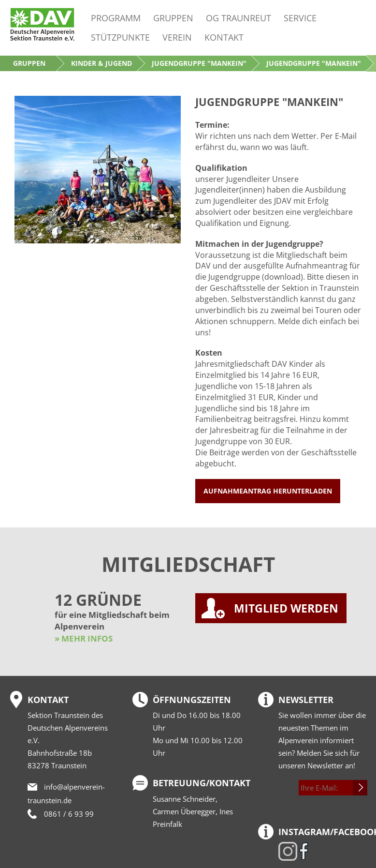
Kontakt (224, 37)
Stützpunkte (120, 37)
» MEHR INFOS (84, 638)
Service (300, 18)
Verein (177, 37)
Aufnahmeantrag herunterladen (268, 491)
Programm (116, 18)
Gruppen (173, 18)
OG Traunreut (239, 18)
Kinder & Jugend (101, 63)
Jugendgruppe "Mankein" (199, 63)
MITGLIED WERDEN (286, 608)
